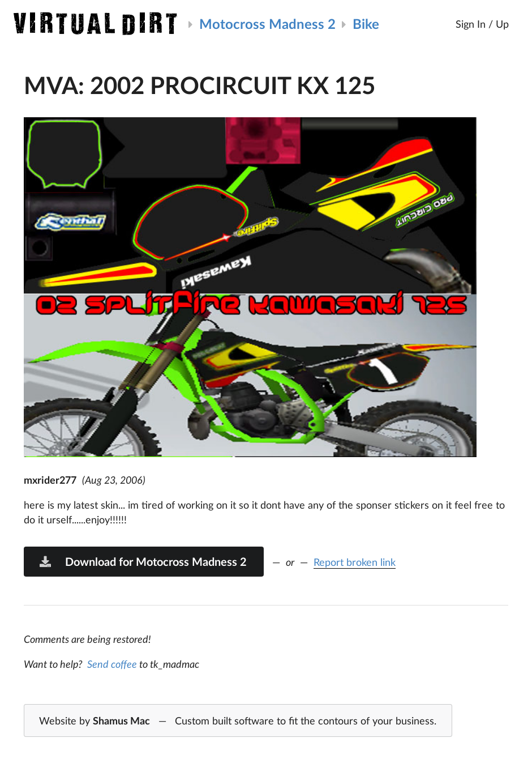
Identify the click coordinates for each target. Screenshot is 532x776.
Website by (238, 721)
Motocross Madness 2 (267, 24)
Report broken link (355, 562)
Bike (366, 24)
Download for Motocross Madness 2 (143, 561)
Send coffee (112, 664)
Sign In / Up (482, 24)
